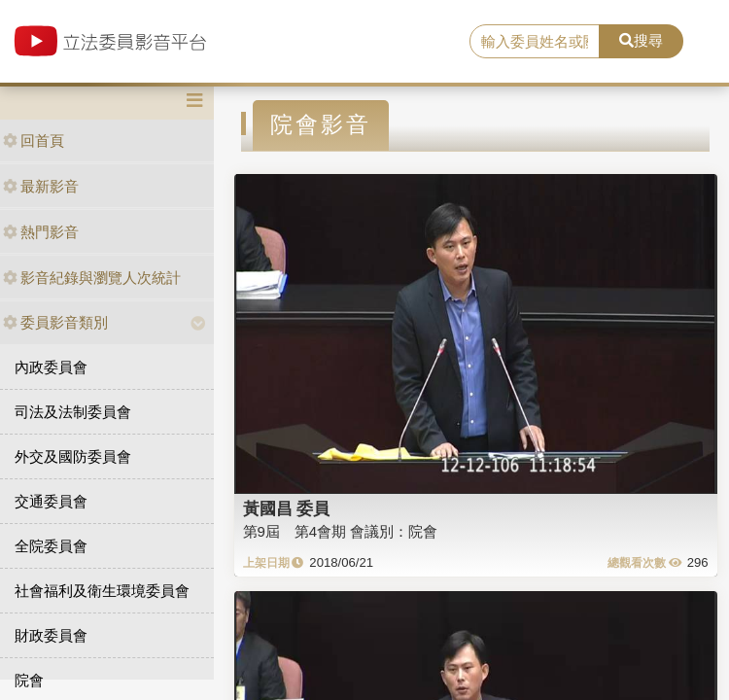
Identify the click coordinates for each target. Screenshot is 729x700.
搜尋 (641, 40)
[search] (535, 42)
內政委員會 (51, 367)
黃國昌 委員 (287, 508)
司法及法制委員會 (73, 412)
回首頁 (34, 140)
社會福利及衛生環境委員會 (102, 591)
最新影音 (41, 186)
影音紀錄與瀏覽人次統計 (92, 278)
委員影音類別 (55, 322)
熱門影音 (41, 232)
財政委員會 (51, 635)
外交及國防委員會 (73, 456)
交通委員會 (51, 501)
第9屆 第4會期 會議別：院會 (341, 531)
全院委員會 (51, 546)
